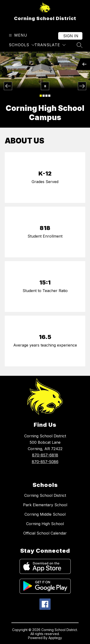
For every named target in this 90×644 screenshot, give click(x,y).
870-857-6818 (45, 455)
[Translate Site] (50, 45)
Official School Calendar (45, 533)
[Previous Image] (8, 86)
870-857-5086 (45, 462)
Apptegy (55, 638)
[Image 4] (49, 96)
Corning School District (45, 495)
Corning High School (45, 524)
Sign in (71, 36)
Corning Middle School (45, 514)
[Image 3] (46, 96)
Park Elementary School (45, 505)
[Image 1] (41, 96)
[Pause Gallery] (45, 86)
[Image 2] (44, 96)
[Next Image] (82, 86)
